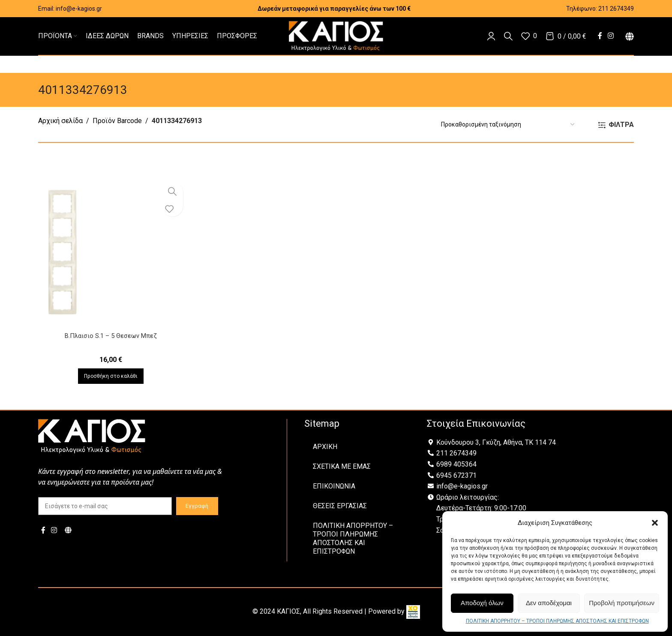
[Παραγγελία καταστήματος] (508, 124)
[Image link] (92, 436)
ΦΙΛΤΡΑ (621, 125)
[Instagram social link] (611, 36)
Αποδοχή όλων (482, 603)
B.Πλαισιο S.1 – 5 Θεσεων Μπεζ (109, 336)
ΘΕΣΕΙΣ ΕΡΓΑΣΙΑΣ (340, 506)
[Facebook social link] (600, 36)
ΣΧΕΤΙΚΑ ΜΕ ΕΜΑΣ (342, 466)
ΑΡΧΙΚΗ (325, 447)
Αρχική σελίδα (60, 121)
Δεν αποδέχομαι (549, 603)
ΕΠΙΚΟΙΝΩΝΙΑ (334, 486)
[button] (655, 523)
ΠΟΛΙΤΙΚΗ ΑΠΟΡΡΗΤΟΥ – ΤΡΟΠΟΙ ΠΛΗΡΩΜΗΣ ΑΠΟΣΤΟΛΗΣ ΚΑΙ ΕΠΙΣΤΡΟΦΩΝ (557, 621)
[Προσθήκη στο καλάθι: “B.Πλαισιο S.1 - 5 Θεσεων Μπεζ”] (109, 376)
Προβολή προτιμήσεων (622, 603)
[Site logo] (336, 35)
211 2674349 (616, 9)
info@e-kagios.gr (79, 9)
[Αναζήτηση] (508, 36)
